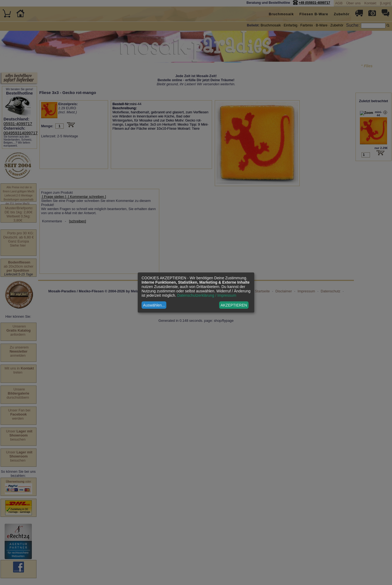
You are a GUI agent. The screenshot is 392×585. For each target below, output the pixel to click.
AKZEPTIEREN (234, 305)
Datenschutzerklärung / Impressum (207, 295)
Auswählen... (154, 305)
